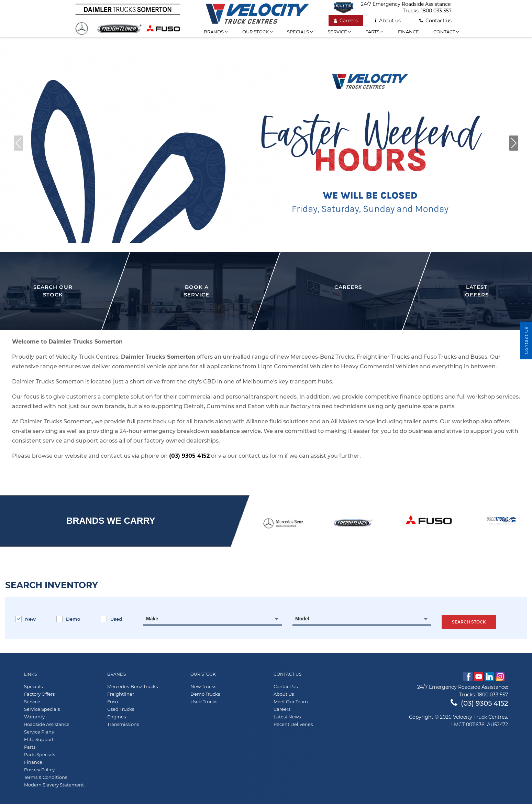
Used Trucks (121, 709)
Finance (408, 32)
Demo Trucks (205, 694)
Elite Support (39, 739)
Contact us (435, 21)
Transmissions (123, 724)
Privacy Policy (39, 770)
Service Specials (42, 709)
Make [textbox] (152, 619)
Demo (68, 619)
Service (339, 32)
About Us (284, 694)
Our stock (257, 32)
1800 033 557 (436, 11)
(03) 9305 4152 (189, 456)
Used (111, 619)
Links (30, 674)
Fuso (113, 702)
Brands (216, 32)
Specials (300, 32)
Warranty (34, 717)
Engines (117, 717)
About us (388, 21)
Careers (346, 21)
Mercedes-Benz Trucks (132, 686)
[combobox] (213, 619)
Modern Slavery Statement (54, 785)
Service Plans (39, 732)
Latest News (287, 717)
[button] (514, 143)
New (26, 619)
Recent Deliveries (293, 724)
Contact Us (287, 674)
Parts (374, 32)
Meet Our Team (291, 702)
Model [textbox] (302, 619)
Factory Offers (39, 694)
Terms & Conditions (46, 777)
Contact (446, 32)
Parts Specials (40, 754)
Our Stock (203, 674)
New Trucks (203, 686)
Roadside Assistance (47, 724)
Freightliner (121, 694)
